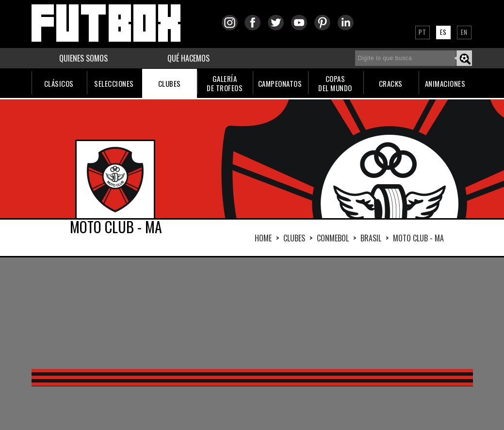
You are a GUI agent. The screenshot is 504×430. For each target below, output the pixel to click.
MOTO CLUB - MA (418, 238)
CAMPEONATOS (280, 83)
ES (443, 32)
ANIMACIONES (445, 83)
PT (423, 32)
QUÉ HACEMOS (188, 58)
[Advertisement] (252, 313)
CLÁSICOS (59, 83)
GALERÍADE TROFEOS (225, 83)
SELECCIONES (114, 83)
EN (464, 32)
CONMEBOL (333, 238)
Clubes (294, 238)
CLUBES (170, 83)
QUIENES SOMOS (83, 58)
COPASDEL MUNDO (335, 83)
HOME (263, 238)
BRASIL (371, 238)
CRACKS (391, 83)
